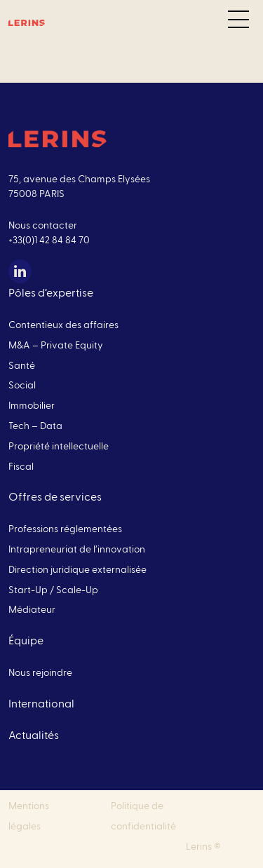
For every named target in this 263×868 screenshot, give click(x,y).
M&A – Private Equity (56, 346)
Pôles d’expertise (51, 293)
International (41, 704)
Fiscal (21, 467)
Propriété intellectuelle (59, 447)
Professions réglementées (65, 529)
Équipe (26, 641)
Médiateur (32, 610)
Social (22, 386)
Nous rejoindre (40, 673)
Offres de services (55, 497)
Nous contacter (43, 226)
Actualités (34, 735)
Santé (22, 366)
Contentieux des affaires (63, 325)
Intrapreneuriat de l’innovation (77, 550)
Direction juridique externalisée (77, 570)
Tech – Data (35, 426)
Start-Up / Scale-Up (53, 590)
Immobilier (32, 406)
